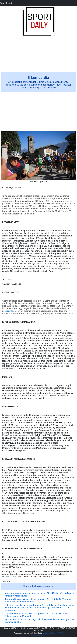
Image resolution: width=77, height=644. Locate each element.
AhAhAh (60, 633)
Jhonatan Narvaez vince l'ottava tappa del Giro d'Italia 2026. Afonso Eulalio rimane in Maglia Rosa (38, 600)
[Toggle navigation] (74, 3)
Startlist (9, 280)
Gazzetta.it (10, 311)
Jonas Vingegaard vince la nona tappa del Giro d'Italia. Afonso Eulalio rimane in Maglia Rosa (39, 594)
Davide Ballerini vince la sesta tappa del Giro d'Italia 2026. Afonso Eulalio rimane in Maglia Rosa (38, 615)
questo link (11, 576)
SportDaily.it (6, 3)
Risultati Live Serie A (38, 635)
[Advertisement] (39, 53)
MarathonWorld (49, 633)
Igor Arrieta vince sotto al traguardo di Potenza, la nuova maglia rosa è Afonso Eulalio (39, 621)
